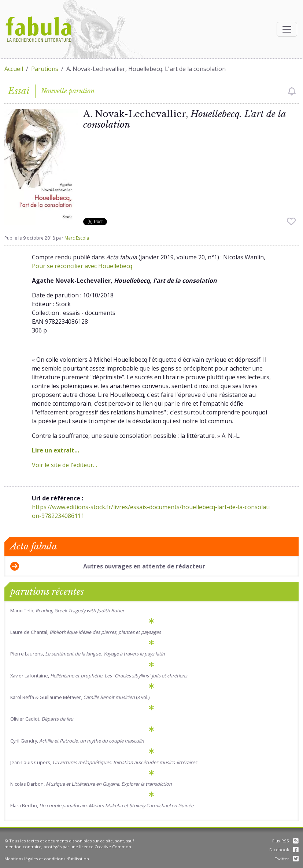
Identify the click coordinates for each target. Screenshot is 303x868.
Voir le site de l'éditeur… (64, 465)
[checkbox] (292, 91)
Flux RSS (285, 841)
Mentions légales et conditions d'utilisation (47, 859)
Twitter (287, 859)
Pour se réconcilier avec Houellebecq (82, 266)
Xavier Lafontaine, (99, 676)
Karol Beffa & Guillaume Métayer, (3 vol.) (80, 697)
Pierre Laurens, (88, 654)
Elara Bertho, (102, 805)
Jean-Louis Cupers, (104, 762)
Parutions (45, 69)
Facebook (284, 850)
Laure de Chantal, (86, 632)
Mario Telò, (67, 610)
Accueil (14, 69)
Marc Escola (77, 238)
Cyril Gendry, (77, 741)
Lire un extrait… (56, 450)
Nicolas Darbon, (91, 784)
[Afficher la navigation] (287, 29)
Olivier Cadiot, (42, 719)
